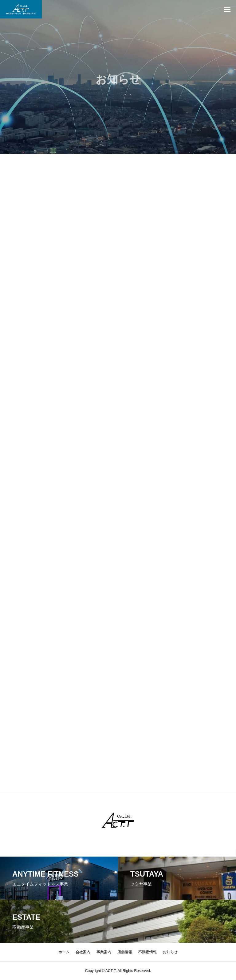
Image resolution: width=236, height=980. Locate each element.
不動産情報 (147, 952)
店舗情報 (125, 952)
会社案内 (83, 952)
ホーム (64, 952)
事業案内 (104, 952)
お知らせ (170, 952)
